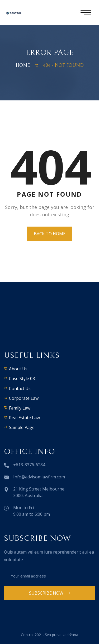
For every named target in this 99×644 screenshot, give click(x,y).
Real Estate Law (24, 418)
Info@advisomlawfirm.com (39, 477)
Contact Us (20, 389)
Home (23, 65)
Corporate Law (24, 398)
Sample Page (22, 427)
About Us (18, 369)
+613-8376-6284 (29, 465)
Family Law (20, 408)
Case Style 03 (22, 379)
